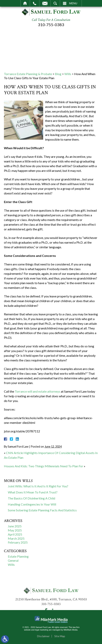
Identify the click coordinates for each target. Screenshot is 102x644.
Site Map (60, 636)
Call (35, 3)
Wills (68, 74)
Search (55, 3)
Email (45, 3)
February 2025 (18, 542)
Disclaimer (43, 636)
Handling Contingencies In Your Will (32, 504)
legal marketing (42, 630)
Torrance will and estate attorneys (37, 391)
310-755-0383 (51, 25)
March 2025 (16, 538)
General (13, 560)
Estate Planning (18, 556)
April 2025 (15, 534)
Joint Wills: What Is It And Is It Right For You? (38, 486)
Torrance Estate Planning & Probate (28, 74)
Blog (58, 74)
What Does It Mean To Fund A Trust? (33, 492)
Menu (73, 3)
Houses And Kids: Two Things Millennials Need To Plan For (44, 466)
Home (25, 3)
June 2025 (15, 526)
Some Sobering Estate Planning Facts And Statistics (42, 510)
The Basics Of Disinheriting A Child (31, 498)
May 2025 (15, 530)
